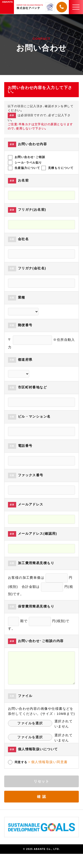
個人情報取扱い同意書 (48, 762)
